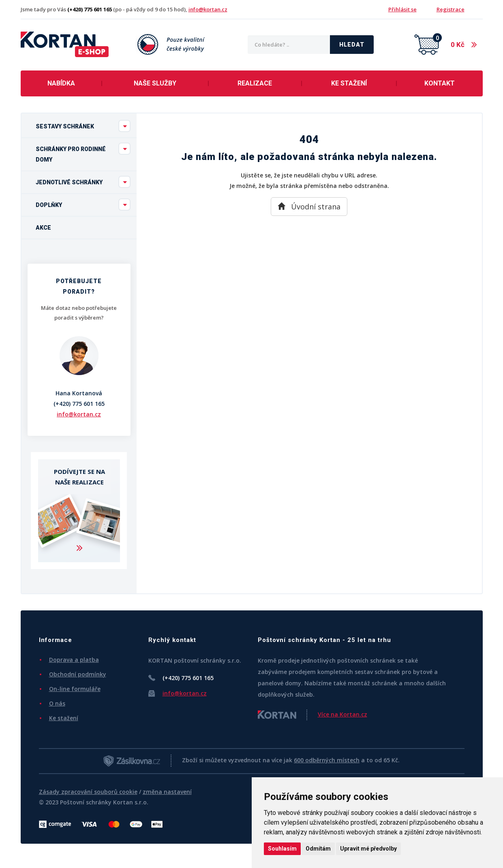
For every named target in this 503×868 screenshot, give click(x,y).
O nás (57, 703)
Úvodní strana (309, 207)
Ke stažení (349, 83)
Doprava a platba (74, 660)
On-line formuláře (75, 689)
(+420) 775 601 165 (79, 404)
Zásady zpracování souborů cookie (88, 792)
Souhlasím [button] (282, 849)
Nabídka (61, 83)
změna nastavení (167, 792)
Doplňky (83, 205)
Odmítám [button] (318, 849)
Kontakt (440, 83)
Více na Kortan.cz (342, 714)
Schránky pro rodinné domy (83, 153)
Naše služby (155, 83)
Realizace (255, 83)
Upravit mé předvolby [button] (368, 849)
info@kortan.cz (208, 9)
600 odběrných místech (327, 760)
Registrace (451, 9)
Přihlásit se (402, 9)
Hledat (352, 45)
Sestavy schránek (83, 126)
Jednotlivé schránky (83, 182)
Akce (43, 228)
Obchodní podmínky (78, 674)
